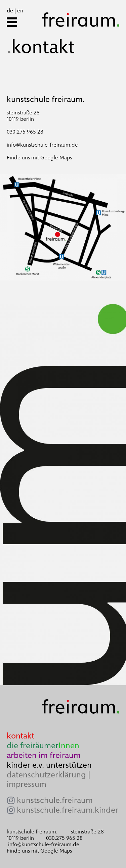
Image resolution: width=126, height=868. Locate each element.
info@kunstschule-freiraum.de (42, 145)
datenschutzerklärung (46, 775)
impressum (27, 784)
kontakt (20, 736)
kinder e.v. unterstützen (49, 765)
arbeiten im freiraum (44, 755)
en (20, 11)
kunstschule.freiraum (55, 800)
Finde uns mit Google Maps (39, 158)
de (10, 11)
